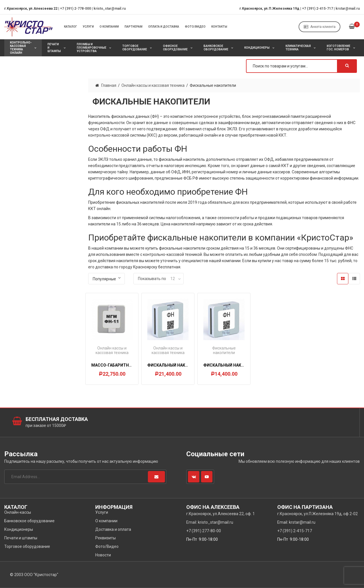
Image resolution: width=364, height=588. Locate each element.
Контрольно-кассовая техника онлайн (21, 48)
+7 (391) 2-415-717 (318, 9)
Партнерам (134, 27)
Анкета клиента (320, 27)
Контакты (219, 27)
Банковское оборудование (216, 48)
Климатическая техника (298, 48)
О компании (109, 27)
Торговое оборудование (135, 48)
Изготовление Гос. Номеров (339, 48)
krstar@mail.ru (348, 9)
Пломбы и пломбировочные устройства (92, 48)
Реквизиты (106, 538)
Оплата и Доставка (164, 27)
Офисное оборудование (175, 48)
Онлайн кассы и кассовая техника (153, 85)
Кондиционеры (257, 48)
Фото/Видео (195, 27)
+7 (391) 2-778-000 (76, 9)
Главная (109, 85)
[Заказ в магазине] (106, 279)
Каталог (71, 27)
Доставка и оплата (113, 529)
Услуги (88, 27)
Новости (103, 555)
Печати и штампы (54, 48)
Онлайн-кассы (18, 512)
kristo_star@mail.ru (110, 9)
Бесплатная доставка (57, 419)
